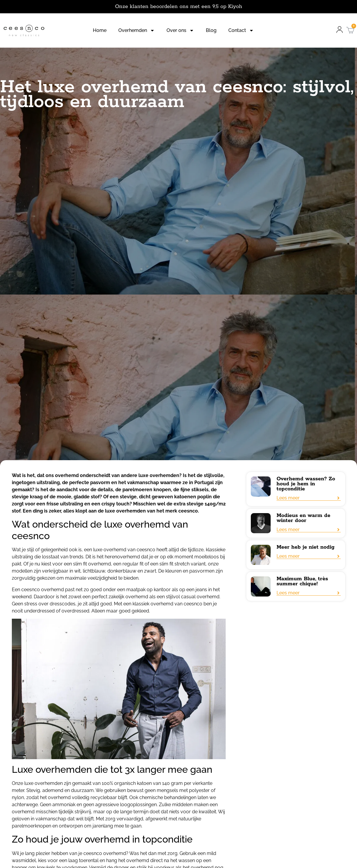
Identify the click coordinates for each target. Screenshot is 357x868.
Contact (241, 30)
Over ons (180, 30)
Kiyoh (235, 7)
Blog (211, 30)
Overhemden (136, 30)
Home (100, 30)
